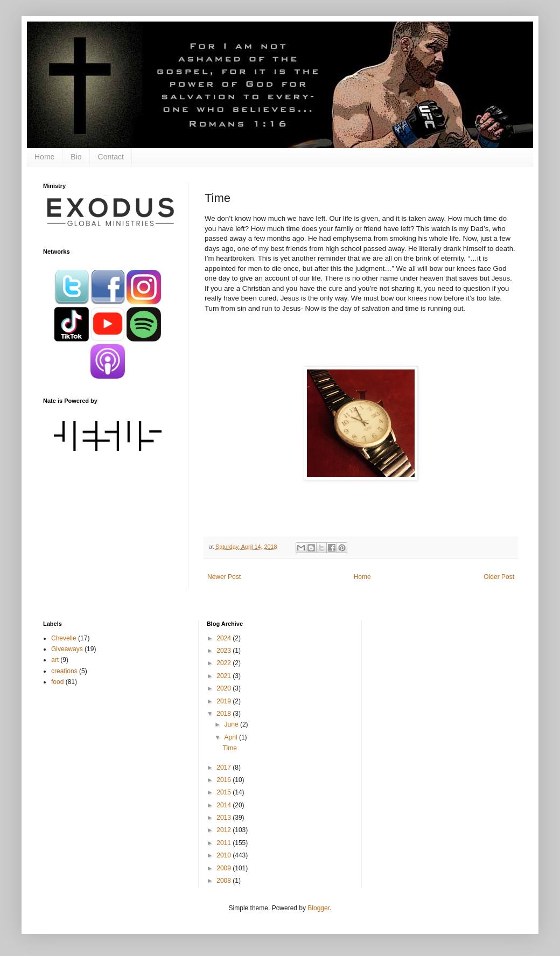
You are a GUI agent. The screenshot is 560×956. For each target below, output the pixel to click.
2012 (225, 830)
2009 (225, 868)
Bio (76, 157)
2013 (225, 818)
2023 (225, 651)
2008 (225, 881)
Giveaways (67, 649)
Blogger (318, 908)
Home (44, 157)
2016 (225, 780)
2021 (225, 676)
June (232, 724)
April (232, 737)
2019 (225, 701)
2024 (225, 638)
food (57, 682)
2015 (225, 792)
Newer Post (224, 577)
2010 (225, 855)
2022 (225, 663)
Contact (111, 157)
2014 (225, 805)
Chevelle (64, 638)
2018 (225, 714)
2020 (225, 688)
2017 (225, 767)
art (55, 660)
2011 (225, 843)
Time (230, 748)
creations (64, 671)
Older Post (499, 577)
